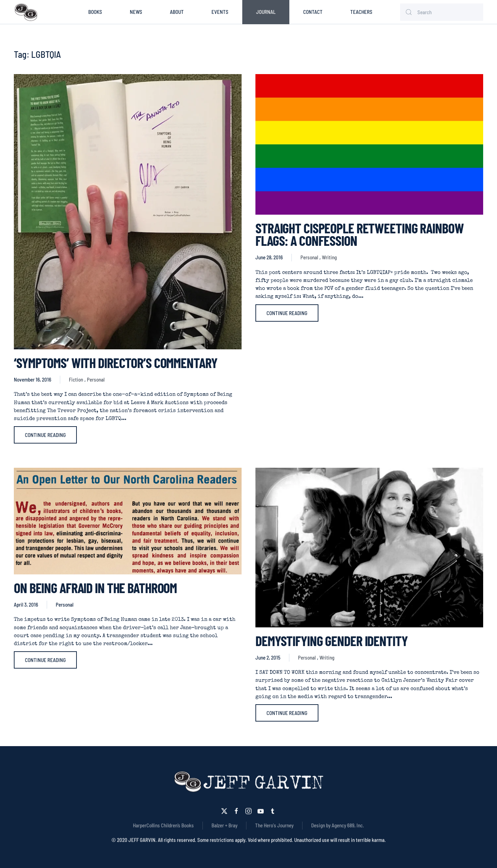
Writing (329, 257)
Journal (266, 12)
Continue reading (45, 435)
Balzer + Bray (224, 824)
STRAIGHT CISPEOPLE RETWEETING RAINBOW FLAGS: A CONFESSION (359, 234)
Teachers (361, 12)
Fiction (76, 379)
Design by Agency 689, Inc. (338, 824)
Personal (96, 379)
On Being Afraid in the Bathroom (95, 588)
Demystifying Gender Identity (332, 641)
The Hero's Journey (274, 824)
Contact (313, 12)
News (136, 12)
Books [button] (95, 12)
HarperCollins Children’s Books (163, 824)
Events (220, 12)
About (177, 12)
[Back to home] (26, 12)
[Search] (442, 12)
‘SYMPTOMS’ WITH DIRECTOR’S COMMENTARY (115, 363)
